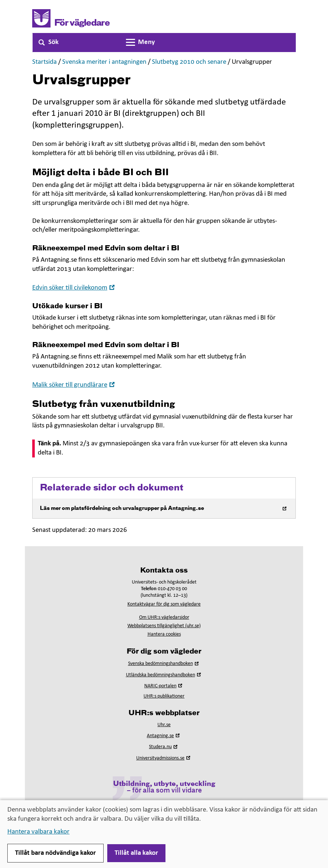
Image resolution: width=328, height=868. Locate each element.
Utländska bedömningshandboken (164, 675)
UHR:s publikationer (164, 696)
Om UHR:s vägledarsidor (164, 617)
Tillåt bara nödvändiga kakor (55, 853)
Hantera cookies (164, 634)
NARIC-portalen (164, 686)
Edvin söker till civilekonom (74, 288)
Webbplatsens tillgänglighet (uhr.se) (164, 626)
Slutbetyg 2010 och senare (189, 62)
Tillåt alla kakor (136, 853)
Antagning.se (164, 736)
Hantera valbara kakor (38, 832)
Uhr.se (164, 725)
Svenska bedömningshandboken (164, 664)
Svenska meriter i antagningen (104, 62)
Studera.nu (164, 747)
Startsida (44, 62)
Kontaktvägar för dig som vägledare (164, 604)
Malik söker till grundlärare (74, 385)
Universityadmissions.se (164, 758)
